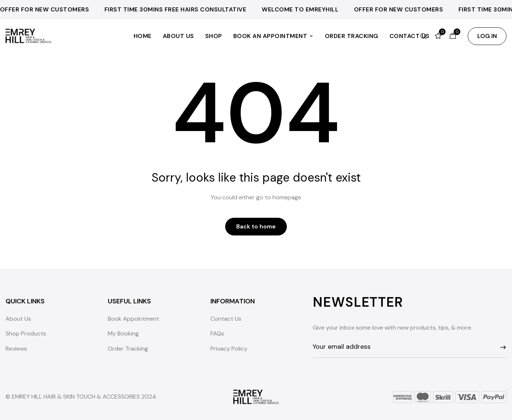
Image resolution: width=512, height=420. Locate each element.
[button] (487, 36)
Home (143, 36)
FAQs (217, 333)
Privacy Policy (229, 349)
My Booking (123, 333)
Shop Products (26, 333)
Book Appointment (133, 319)
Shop (214, 36)
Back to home (256, 226)
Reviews (16, 349)
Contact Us (226, 319)
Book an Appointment (274, 36)
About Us (178, 36)
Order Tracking (352, 36)
